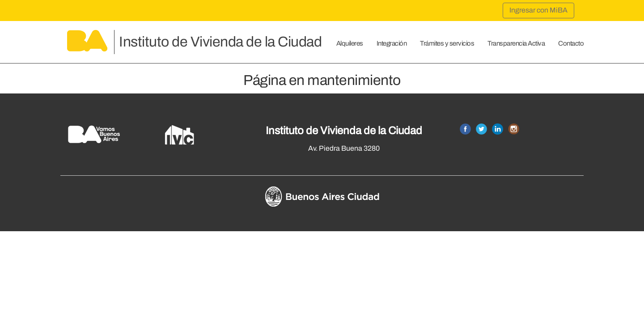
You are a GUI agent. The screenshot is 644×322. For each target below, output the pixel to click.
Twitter (481, 129)
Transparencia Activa (516, 43)
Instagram (514, 129)
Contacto (571, 43)
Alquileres (350, 43)
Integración (392, 43)
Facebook (465, 129)
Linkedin (498, 129)
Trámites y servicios (447, 43)
